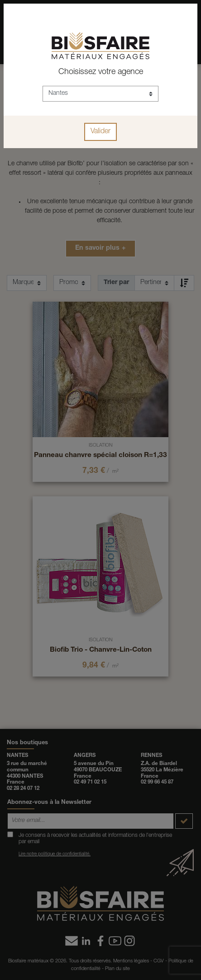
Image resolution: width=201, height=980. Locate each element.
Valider (100, 132)
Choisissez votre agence (101, 72)
